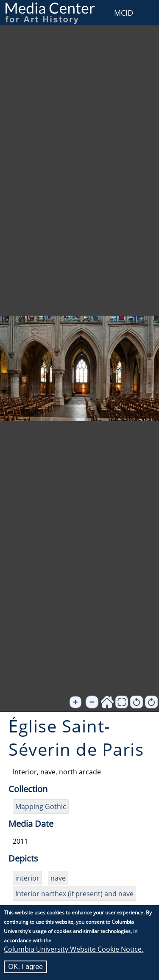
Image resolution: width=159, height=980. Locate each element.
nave (58, 878)
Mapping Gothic (41, 807)
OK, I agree (25, 967)
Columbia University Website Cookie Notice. (74, 949)
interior (27, 878)
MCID (124, 13)
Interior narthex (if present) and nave (74, 894)
